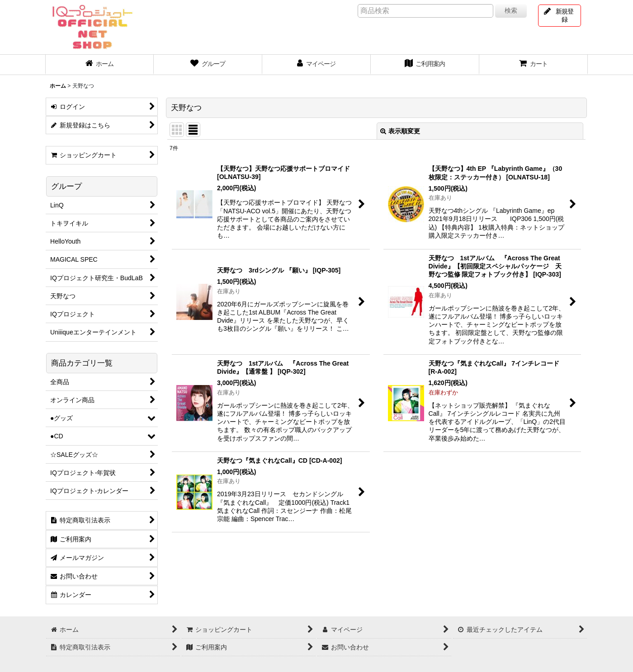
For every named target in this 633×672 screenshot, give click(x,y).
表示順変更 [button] (400, 131)
